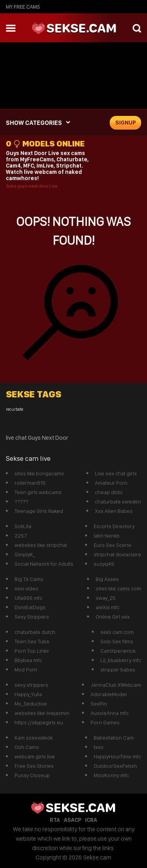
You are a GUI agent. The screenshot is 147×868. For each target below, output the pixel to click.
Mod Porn (26, 669)
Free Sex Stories (34, 766)
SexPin (99, 704)
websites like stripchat (41, 545)
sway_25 (106, 598)
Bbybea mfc (28, 660)
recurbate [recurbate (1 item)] (15, 409)
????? (21, 502)
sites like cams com (118, 588)
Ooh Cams (27, 747)
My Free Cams (23, 7)
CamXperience (118, 651)
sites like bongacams (39, 473)
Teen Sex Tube (32, 641)
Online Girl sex (113, 617)
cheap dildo (109, 492)
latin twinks (107, 536)
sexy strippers (31, 685)
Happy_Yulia (28, 694)
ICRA (91, 820)
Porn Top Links (32, 651)
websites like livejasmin (42, 713)
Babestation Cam (114, 738)
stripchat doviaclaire (117, 554)
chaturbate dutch (35, 632)
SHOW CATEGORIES (34, 123)
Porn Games (105, 722)
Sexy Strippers (32, 617)
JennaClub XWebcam (116, 685)
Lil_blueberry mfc (121, 660)
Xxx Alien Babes (114, 511)
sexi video (26, 588)
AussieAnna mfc (110, 713)
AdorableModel (109, 694)
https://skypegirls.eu (39, 722)
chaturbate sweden (118, 502)
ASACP (73, 820)
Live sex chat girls (116, 473)
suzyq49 (104, 564)
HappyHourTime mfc (117, 756)
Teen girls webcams (38, 492)
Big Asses (107, 579)
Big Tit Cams (29, 579)
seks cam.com (117, 632)
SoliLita (23, 526)
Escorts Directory (114, 526)
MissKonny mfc (111, 775)
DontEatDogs (30, 607)
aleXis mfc (108, 607)
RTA (55, 820)
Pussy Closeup (32, 775)
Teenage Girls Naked (39, 511)
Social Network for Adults (44, 564)
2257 (21, 536)
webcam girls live (35, 756)
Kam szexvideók (34, 738)
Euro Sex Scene (113, 545)
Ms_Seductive (31, 704)
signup (126, 123)
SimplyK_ (25, 554)
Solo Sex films (117, 641)
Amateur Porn (111, 483)
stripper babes (118, 669)
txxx (99, 747)
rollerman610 (30, 483)
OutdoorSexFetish (115, 766)
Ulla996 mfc (28, 598)
